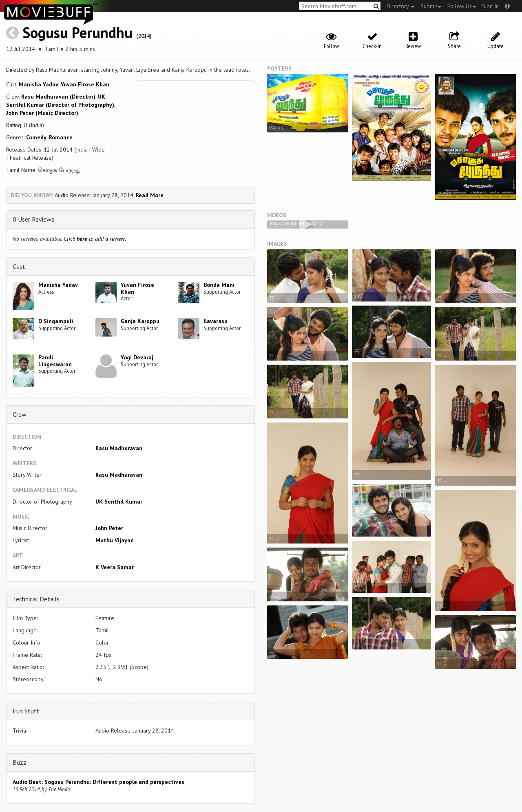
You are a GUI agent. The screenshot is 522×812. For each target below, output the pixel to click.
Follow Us (462, 6)
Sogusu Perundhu (77, 32)
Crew (20, 414)
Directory (400, 6)
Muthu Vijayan (115, 540)
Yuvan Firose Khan (85, 84)
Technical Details (36, 599)
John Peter (109, 528)
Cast (19, 266)
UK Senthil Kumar (119, 502)
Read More (150, 195)
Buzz (20, 762)
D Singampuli (56, 321)
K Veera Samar (115, 567)
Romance (61, 137)
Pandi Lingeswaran (55, 361)
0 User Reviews (33, 219)
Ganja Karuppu (140, 321)
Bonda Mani (219, 285)
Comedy (36, 137)
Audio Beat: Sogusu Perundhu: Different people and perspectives (98, 782)
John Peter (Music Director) (42, 113)
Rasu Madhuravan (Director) (58, 97)
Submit (431, 6)
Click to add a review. (95, 239)
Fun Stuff (26, 711)
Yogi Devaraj (137, 357)
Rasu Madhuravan (119, 448)
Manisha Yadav (39, 84)
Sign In (490, 6)
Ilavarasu (216, 321)
